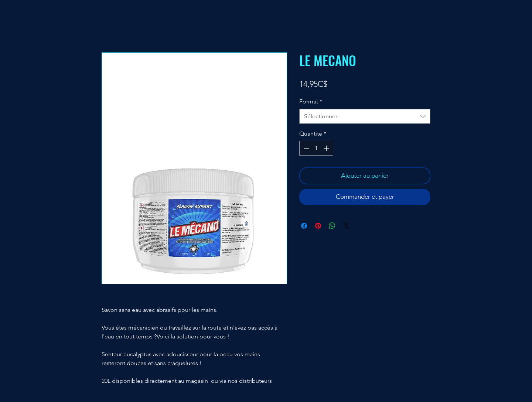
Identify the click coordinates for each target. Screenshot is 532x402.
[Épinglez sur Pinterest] (318, 226)
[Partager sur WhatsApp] (332, 226)
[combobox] (365, 116)
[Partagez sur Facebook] (304, 226)
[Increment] (327, 148)
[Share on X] (346, 226)
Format (311, 101)
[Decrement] (306, 148)
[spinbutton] (316, 148)
